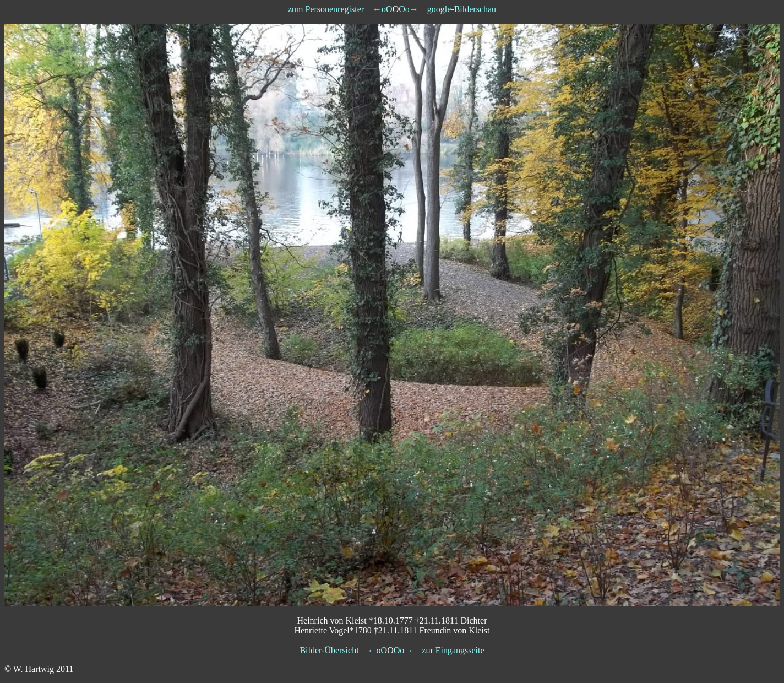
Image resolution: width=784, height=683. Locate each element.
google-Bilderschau (462, 9)
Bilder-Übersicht (329, 650)
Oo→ (412, 9)
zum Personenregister (326, 9)
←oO (379, 9)
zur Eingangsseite (453, 650)
